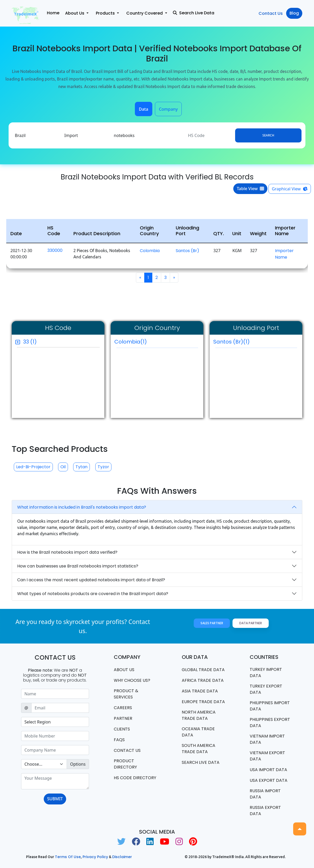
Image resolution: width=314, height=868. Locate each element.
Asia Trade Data (200, 691)
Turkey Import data (266, 673)
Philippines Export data (270, 723)
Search (268, 135)
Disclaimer (122, 857)
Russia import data (265, 794)
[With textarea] (55, 781)
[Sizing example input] (55, 694)
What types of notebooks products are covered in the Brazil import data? (93, 594)
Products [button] (106, 13)
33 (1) (30, 342)
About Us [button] (75, 13)
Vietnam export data (267, 756)
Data (143, 109)
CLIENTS (122, 729)
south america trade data (199, 749)
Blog (294, 13)
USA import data (268, 770)
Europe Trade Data (203, 702)
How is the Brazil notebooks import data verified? (67, 552)
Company (168, 109)
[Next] (174, 278)
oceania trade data (198, 732)
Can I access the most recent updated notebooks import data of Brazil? (91, 580)
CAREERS (123, 708)
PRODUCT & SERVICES (126, 694)
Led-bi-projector (33, 467)
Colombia (150, 251)
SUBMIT (55, 799)
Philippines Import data (270, 706)
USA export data (269, 780)
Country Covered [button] (145, 13)
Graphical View (290, 189)
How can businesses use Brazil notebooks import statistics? (78, 566)
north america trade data (199, 715)
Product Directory (125, 764)
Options (78, 764)
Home (53, 13)
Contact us (127, 750)
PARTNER (123, 718)
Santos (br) (187, 251)
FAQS (119, 740)
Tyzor (103, 467)
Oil (63, 467)
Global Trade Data (203, 670)
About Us (124, 670)
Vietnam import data (267, 739)
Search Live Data (194, 13)
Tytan (81, 467)
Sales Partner (212, 623)
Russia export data (265, 811)
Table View (250, 189)
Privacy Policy (95, 857)
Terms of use (68, 857)
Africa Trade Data (203, 680)
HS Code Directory (135, 778)
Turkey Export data (266, 689)
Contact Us (271, 13)
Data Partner (251, 623)
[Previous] (140, 278)
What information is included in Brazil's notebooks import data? (82, 507)
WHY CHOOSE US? (132, 680)
